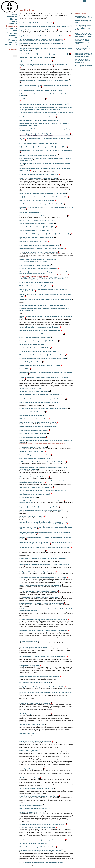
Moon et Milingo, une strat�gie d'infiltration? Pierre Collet (37, 847)
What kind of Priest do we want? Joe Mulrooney (34, 391)
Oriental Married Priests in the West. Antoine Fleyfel (35, 741)
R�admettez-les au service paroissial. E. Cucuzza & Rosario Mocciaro (41, 334)
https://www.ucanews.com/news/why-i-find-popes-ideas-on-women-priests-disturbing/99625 (42, 41)
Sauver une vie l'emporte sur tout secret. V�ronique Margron (38, 155)
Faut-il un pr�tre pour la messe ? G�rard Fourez (35, 455)
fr (86, 1)
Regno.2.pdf (23, 101)
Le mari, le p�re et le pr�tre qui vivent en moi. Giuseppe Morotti (40, 395)
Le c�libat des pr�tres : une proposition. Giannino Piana (37, 117)
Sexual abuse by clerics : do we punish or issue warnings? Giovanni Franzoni (43, 620)
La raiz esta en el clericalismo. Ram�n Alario (33, 242)
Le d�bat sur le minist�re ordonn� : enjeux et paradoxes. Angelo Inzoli (42, 840)
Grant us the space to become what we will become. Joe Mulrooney (40, 850)
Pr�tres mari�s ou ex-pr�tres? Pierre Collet (34, 809)
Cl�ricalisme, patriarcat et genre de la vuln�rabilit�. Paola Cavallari (41, 90)
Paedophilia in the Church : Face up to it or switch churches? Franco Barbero (43, 631)
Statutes (14, 19)
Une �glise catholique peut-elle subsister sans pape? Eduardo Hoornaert (42, 399)
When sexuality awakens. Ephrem (30, 641)
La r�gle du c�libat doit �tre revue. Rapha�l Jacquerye (37, 572)
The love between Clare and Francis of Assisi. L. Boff (36, 487)
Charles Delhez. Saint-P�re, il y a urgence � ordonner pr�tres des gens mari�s (45, 234)
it (90, 1)
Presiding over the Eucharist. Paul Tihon (32, 812)
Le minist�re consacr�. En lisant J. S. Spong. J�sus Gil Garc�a (40, 330)
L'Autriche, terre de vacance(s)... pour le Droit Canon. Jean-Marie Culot (41, 501)
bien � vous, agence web (54, 866)
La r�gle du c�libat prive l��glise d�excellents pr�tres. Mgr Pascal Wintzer (44, 80)
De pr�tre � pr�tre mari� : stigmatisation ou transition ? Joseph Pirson (42, 305)
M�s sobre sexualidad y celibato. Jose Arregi (34, 419)
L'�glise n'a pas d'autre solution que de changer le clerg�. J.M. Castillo (42, 249)
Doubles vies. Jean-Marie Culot (29, 212)
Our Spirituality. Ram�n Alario (29, 750)
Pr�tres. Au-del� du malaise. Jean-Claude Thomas (35, 61)
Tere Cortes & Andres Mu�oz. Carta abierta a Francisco (37, 223)
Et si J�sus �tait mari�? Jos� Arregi (32, 415)
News (15, 31)
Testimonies (12, 33)
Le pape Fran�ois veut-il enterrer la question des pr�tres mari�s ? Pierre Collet (83, 28)
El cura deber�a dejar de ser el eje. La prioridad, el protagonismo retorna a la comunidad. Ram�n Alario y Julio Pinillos (43, 273)
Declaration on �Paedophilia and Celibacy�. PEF (35, 647)
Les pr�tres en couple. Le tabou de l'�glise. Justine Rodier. (38, 178)
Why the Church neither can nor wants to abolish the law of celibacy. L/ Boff (43, 491)
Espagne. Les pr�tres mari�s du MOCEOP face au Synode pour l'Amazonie (43, 216)
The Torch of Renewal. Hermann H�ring (32, 451)
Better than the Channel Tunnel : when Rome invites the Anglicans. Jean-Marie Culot (46, 693)
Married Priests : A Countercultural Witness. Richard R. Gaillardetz (40, 365)
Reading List (12, 28)
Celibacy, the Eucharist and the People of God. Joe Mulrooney (39, 252)
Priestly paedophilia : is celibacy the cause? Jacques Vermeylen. (39, 677)
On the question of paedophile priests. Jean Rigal (35, 683)
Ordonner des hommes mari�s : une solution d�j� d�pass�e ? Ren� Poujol (83, 41)
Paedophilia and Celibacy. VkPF (29, 666)
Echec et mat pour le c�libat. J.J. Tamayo (32, 344)
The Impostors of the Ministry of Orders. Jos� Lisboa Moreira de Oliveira (42, 355)
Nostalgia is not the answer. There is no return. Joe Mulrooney (39, 796)
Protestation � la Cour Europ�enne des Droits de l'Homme (38, 422)
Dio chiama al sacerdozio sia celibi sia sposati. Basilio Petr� (38, 269)
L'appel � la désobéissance (26, 502)
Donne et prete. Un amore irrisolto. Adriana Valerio (35, 265)
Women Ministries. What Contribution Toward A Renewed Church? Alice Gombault (45, 548)
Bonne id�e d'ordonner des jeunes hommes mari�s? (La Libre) (39, 245)
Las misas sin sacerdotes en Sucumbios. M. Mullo (35, 494)
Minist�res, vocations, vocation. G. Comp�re (34, 477)
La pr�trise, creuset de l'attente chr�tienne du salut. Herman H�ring (41, 44)
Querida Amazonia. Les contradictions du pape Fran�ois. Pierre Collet (41, 204)
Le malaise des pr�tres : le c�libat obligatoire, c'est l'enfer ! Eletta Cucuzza (84, 48)
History (14, 21)
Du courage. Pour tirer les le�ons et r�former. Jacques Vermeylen (40, 597)
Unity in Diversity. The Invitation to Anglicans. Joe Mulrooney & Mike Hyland (43, 558)
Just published (11, 45)
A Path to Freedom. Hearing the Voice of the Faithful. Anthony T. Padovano (42, 462)
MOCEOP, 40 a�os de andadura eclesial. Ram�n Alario (37, 237)
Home (15, 14)
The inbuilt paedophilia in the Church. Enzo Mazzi (35, 714)
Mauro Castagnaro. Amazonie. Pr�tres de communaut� (37, 200)
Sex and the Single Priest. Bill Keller (31, 362)
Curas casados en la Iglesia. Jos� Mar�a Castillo (35, 458)
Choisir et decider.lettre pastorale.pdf (29, 82)
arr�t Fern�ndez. (67, 424)
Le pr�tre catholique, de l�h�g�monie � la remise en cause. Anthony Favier (84, 35)
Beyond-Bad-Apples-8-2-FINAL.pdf (29, 68)
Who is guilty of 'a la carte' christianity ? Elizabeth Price (37, 789)
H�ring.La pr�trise (25, 45)
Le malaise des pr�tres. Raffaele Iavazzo (32, 99)
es (88, 1)
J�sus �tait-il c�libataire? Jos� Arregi (32, 412)
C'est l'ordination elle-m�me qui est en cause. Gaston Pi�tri (83, 61)
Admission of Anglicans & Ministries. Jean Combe (35, 703)
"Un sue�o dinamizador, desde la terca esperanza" (34, 262)
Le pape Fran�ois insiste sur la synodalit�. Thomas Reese (38, 30)
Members (13, 24)
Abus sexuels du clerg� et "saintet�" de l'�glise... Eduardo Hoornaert (42, 603)
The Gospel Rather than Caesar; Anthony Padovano (35, 286)
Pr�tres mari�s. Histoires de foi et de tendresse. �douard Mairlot (40, 510)
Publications (12, 26)
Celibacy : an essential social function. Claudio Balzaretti (37, 828)
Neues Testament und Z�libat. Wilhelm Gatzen (34, 430)
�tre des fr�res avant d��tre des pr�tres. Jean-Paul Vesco (39, 120)
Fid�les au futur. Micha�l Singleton (31, 805)
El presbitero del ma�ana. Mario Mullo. (32, 516)
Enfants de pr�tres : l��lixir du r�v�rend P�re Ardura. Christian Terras (43, 193)
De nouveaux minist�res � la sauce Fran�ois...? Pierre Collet (39, 175)
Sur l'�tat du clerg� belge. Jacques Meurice (33, 843)
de (91, 1)
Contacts (13, 42)
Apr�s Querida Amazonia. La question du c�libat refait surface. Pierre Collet (43, 197)
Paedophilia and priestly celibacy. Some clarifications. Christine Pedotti (42, 687)
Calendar (13, 35)
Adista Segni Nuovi (43, 396)
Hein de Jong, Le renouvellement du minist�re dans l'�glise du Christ (41, 863)
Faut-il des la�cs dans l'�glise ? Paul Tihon (33, 434)
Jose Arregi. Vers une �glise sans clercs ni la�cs (35, 230)
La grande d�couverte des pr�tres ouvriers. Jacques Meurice (39, 507)
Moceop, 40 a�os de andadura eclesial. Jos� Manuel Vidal (38, 259)
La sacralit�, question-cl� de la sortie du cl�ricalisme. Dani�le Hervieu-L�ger (84, 55)
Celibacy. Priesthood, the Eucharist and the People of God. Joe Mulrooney (42, 824)
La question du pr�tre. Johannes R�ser (32, 551)
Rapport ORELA (24, 369)
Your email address (13, 52)
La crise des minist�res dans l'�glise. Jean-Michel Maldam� (39, 403)
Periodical (13, 40)
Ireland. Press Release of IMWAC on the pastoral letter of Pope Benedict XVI (43, 657)
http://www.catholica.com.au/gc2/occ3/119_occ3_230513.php (34, 388)
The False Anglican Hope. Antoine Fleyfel (32, 725)
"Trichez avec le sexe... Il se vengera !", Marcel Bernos (36, 57)
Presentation (12, 17)
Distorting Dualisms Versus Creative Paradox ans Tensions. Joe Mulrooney (43, 358)
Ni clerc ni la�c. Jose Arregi (28, 498)
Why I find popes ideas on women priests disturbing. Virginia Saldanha (41, 39)
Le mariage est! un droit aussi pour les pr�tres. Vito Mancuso (39, 341)
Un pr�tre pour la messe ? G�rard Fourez (33, 447)
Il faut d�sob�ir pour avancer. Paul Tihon (33, 437)
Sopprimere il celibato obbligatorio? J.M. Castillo (35, 348)
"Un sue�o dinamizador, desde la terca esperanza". (31, 239)
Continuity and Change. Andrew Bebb (31, 769)
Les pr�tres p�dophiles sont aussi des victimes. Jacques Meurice (40, 585)
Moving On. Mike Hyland (27, 734)
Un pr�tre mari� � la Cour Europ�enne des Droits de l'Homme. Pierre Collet (44, 408)
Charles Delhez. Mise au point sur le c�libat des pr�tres (37, 227)
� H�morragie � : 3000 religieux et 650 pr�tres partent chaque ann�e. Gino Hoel (45, 300)
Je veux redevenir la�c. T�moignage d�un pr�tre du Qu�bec (39, 327)
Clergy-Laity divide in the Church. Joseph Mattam (35, 337)
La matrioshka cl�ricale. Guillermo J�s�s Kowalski (84, 17)
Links (15, 38)
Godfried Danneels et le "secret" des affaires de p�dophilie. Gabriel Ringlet (43, 578)
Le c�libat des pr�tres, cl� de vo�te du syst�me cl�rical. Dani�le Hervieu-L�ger (46, 150)
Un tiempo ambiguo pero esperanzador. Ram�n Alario (36, 282)
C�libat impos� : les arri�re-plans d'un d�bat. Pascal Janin (39, 591)
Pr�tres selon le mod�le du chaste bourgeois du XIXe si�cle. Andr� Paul (43, 147)
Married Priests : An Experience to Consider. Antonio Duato (38, 427)
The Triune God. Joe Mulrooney (29, 778)
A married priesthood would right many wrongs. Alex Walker (38, 351)
